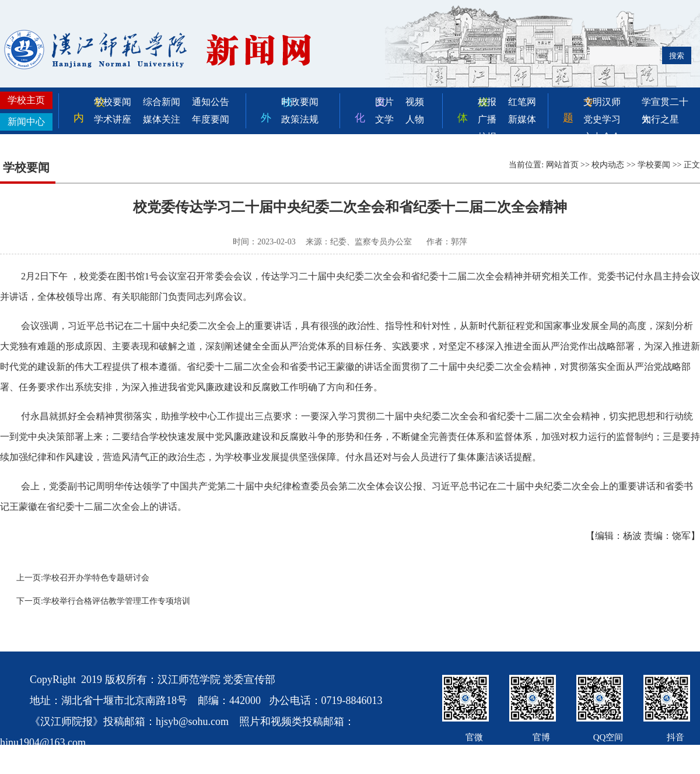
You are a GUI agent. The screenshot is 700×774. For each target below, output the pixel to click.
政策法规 (300, 119)
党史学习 (602, 119)
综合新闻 (162, 102)
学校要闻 (113, 102)
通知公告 (211, 102)
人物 (415, 119)
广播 (487, 119)
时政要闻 (300, 102)
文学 (384, 119)
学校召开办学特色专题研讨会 (96, 578)
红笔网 (522, 102)
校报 (487, 102)
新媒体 (522, 119)
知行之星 (660, 119)
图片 (384, 102)
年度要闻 (211, 119)
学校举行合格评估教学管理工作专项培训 (117, 601)
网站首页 (562, 165)
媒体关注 (162, 119)
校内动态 (608, 165)
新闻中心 (26, 122)
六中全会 (602, 137)
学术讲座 (113, 119)
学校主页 (26, 100)
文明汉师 (602, 102)
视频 (415, 102)
